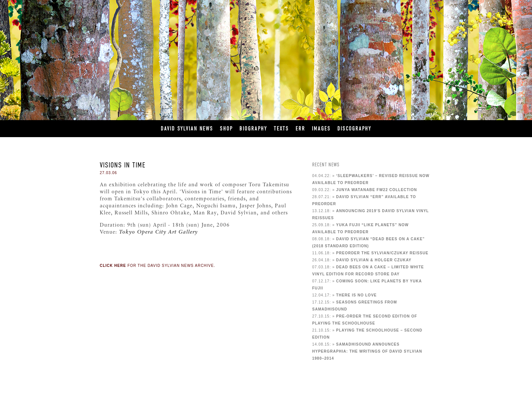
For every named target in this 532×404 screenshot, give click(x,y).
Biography (253, 128)
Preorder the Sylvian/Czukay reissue (382, 253)
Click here (113, 266)
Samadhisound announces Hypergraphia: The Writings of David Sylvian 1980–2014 (367, 351)
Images (321, 128)
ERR (300, 128)
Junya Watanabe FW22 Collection (377, 190)
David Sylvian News (187, 128)
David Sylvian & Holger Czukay (374, 260)
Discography (354, 128)
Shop (226, 128)
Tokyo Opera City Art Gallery (158, 232)
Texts (281, 128)
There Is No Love (357, 295)
